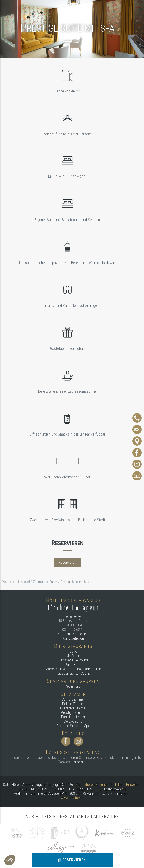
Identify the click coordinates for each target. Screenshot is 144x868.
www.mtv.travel (72, 798)
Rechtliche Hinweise (124, 785)
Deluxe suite (73, 721)
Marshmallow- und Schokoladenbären (73, 669)
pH (124, 789)
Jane (73, 651)
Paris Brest (73, 665)
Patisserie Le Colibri (73, 660)
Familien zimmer (73, 717)
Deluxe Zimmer (73, 704)
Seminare (73, 686)
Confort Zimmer (73, 699)
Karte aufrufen (73, 638)
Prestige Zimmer (73, 713)
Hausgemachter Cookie (73, 673)
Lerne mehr (80, 762)
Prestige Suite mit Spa (73, 726)
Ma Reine (73, 656)
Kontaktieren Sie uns (73, 634)
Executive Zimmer (73, 708)
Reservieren (72, 860)
